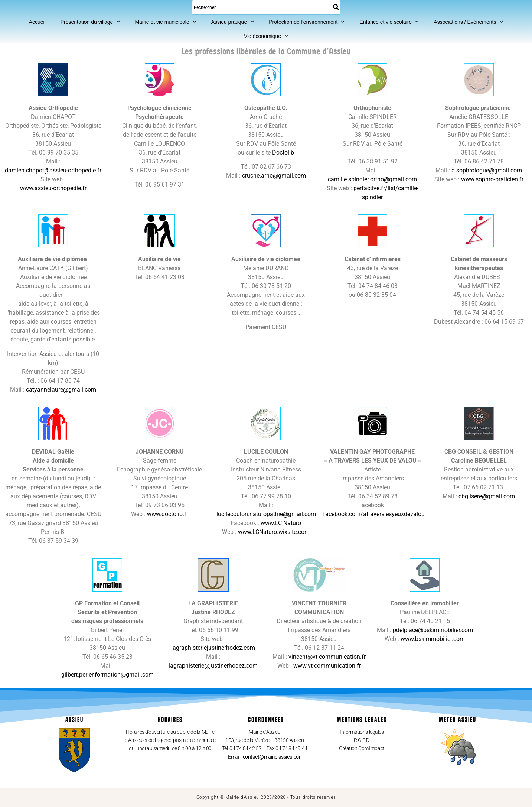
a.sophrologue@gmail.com (487, 170)
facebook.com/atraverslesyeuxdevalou (374, 514)
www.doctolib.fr (168, 514)
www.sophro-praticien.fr (492, 179)
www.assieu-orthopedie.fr (53, 188)
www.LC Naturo (281, 523)
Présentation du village (90, 22)
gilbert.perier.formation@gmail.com (107, 675)
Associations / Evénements (468, 22)
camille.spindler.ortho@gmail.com (372, 179)
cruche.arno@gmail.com (274, 176)
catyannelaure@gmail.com (61, 390)
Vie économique (266, 36)
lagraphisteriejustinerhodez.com (213, 648)
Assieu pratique (233, 22)
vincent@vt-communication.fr (327, 657)
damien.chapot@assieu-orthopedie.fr (53, 170)
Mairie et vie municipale (165, 22)
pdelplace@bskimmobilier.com (433, 630)
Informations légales (362, 732)
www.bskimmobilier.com (433, 639)
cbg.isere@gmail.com (487, 496)
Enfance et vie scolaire (389, 22)
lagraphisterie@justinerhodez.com (213, 666)
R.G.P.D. (362, 740)
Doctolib (283, 153)
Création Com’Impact (362, 748)
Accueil (37, 22)
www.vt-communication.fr (327, 666)
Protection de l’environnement (307, 22)
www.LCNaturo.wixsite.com (274, 532)
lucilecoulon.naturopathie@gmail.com (266, 514)
